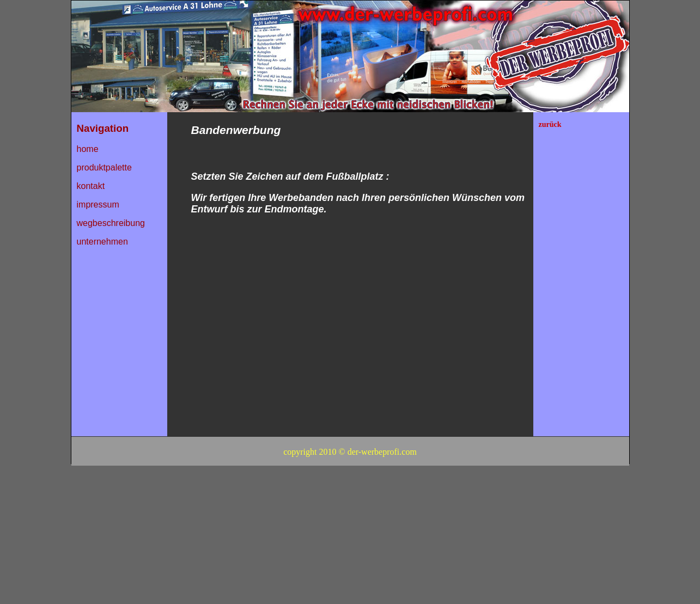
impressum (98, 205)
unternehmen (102, 242)
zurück (550, 124)
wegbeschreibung (111, 223)
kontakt (91, 186)
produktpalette (104, 167)
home (88, 149)
